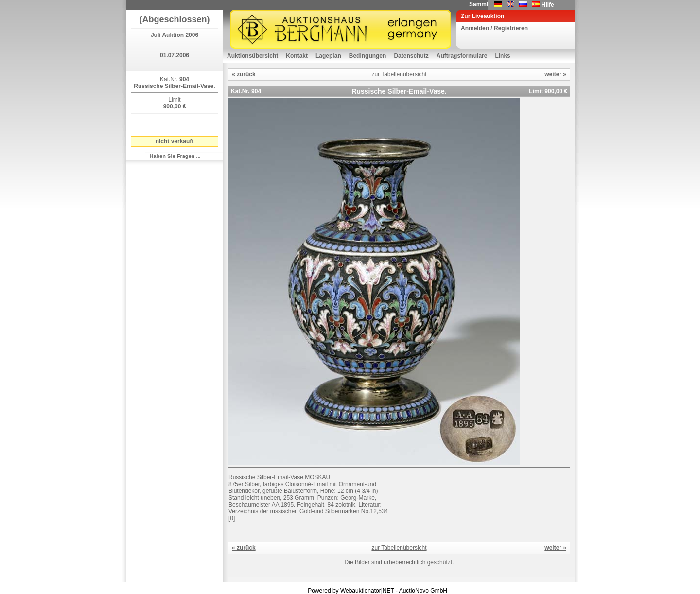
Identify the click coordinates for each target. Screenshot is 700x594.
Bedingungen (368, 56)
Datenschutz (411, 56)
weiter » (555, 74)
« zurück (244, 74)
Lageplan (328, 56)
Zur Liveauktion (482, 16)
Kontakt (297, 56)
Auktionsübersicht (253, 56)
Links (502, 56)
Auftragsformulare (462, 56)
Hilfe (548, 5)
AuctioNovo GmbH (423, 591)
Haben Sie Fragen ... (175, 156)
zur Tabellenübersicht (399, 74)
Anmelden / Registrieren (494, 28)
